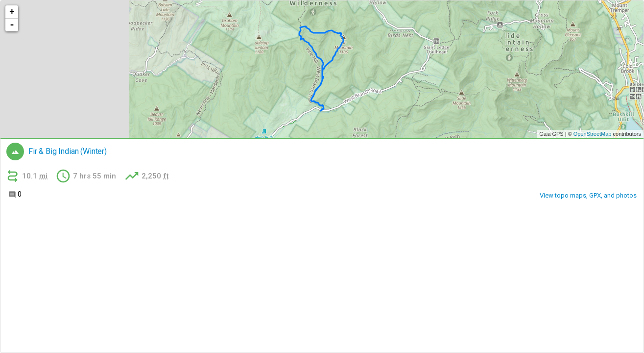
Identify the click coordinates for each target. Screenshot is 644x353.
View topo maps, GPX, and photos (588, 195)
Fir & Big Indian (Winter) (68, 151)
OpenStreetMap (593, 134)
